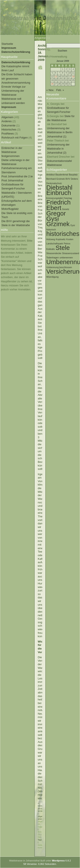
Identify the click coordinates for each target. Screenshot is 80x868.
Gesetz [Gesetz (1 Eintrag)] (66, 209)
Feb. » (60, 90)
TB (39, 837)
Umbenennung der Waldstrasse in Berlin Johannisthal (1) (60, 132)
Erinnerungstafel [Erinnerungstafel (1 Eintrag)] (55, 198)
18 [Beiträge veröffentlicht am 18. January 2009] (73, 77)
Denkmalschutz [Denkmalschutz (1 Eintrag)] (54, 183)
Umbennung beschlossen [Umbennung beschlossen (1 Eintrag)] (59, 267)
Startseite (7, 44)
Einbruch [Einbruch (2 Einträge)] (59, 193)
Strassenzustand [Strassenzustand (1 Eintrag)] (71, 253)
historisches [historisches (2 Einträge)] (63, 234)
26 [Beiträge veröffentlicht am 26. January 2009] (52, 84)
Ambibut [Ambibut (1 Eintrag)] (50, 175)
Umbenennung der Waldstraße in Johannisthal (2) (58, 149)
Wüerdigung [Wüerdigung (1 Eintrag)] (52, 277)
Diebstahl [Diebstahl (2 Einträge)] (59, 187)
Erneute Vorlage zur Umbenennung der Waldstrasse (14, 91)
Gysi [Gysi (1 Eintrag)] (73, 225)
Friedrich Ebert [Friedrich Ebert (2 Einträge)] (58, 205)
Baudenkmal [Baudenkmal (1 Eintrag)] (62, 175)
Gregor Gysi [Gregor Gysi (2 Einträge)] (56, 216)
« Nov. (50, 90)
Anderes (7, 121)
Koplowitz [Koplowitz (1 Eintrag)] (61, 239)
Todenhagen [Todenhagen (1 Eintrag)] (53, 258)
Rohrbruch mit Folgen (15, 138)
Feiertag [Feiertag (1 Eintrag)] (68, 198)
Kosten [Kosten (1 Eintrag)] (70, 239)
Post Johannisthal (12, 180)
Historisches (9, 129)
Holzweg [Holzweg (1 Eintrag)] (51, 239)
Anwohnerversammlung (16, 83)
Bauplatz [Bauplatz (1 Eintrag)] (73, 175)
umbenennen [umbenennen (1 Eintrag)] (66, 258)
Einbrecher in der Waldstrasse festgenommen (12, 152)
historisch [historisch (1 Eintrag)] (51, 230)
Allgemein (7, 117)
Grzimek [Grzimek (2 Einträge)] (58, 224)
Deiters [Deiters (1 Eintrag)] (74, 179)
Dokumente (8, 125)
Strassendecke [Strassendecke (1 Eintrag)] (54, 253)
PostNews (8, 134)
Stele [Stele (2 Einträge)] (63, 248)
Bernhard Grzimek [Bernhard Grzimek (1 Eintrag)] (55, 179)
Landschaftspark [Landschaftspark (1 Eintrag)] (55, 244)
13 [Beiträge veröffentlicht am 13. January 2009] (56, 77)
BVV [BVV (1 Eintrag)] (68, 179)
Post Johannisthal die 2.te (17, 176)
